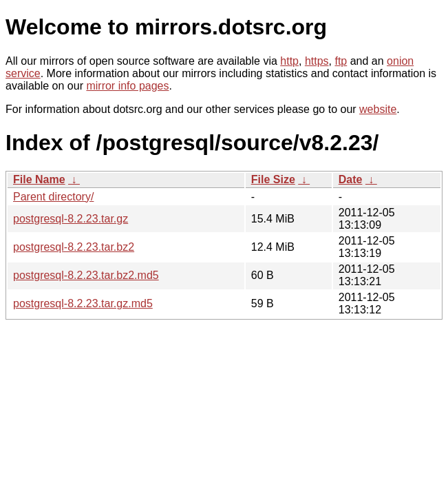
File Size (273, 179)
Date (351, 179)
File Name (39, 179)
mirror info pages (127, 86)
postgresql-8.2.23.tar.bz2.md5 (86, 275)
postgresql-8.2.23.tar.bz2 (74, 247)
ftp (341, 61)
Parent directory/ (53, 197)
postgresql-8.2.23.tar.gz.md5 (83, 303)
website (378, 109)
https (317, 61)
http (289, 61)
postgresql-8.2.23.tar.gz (71, 219)
